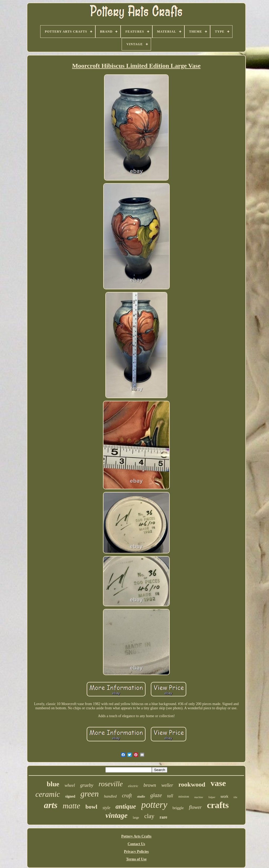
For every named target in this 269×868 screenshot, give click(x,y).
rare (164, 817)
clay (149, 816)
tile (235, 797)
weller (167, 785)
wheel (70, 785)
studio (141, 797)
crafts (218, 805)
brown (150, 785)
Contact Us (136, 844)
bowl (91, 807)
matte (72, 806)
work (225, 797)
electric (133, 786)
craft (127, 795)
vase (218, 783)
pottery (154, 805)
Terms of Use (136, 859)
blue (53, 784)
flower (195, 807)
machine (199, 797)
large (136, 818)
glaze (156, 795)
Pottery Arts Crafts (136, 836)
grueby (87, 785)
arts (51, 805)
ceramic (48, 794)
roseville (111, 784)
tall (170, 796)
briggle (178, 808)
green (89, 794)
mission (184, 796)
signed (70, 796)
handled (110, 796)
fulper (212, 797)
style (106, 808)
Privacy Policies (136, 852)
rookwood (192, 784)
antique (126, 806)
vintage (116, 815)
